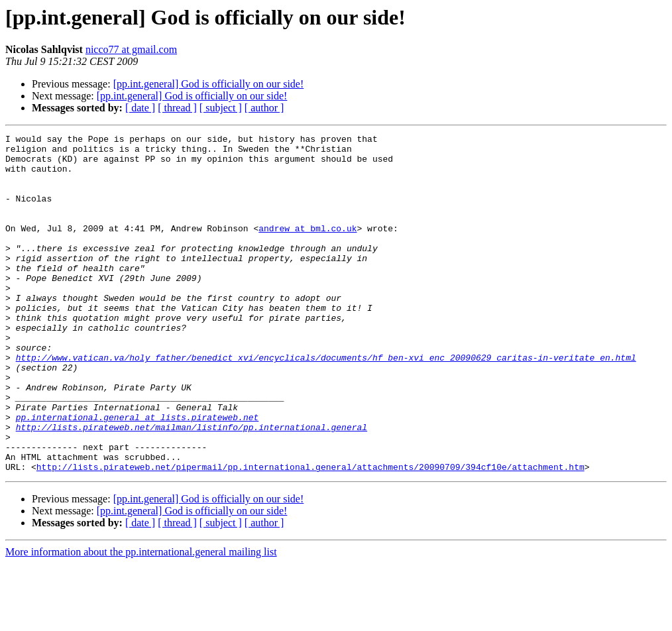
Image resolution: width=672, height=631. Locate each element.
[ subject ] (221, 108)
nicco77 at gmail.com (131, 49)
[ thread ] (177, 108)
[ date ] (140, 108)
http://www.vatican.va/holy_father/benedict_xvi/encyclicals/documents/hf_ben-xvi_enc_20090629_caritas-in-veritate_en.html (326, 403)
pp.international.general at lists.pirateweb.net (138, 475)
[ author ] (264, 108)
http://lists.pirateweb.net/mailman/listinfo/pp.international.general (192, 487)
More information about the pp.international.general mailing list (141, 619)
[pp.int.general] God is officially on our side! (209, 84)
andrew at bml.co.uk (308, 248)
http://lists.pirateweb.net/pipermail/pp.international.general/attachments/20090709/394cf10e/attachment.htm (310, 534)
